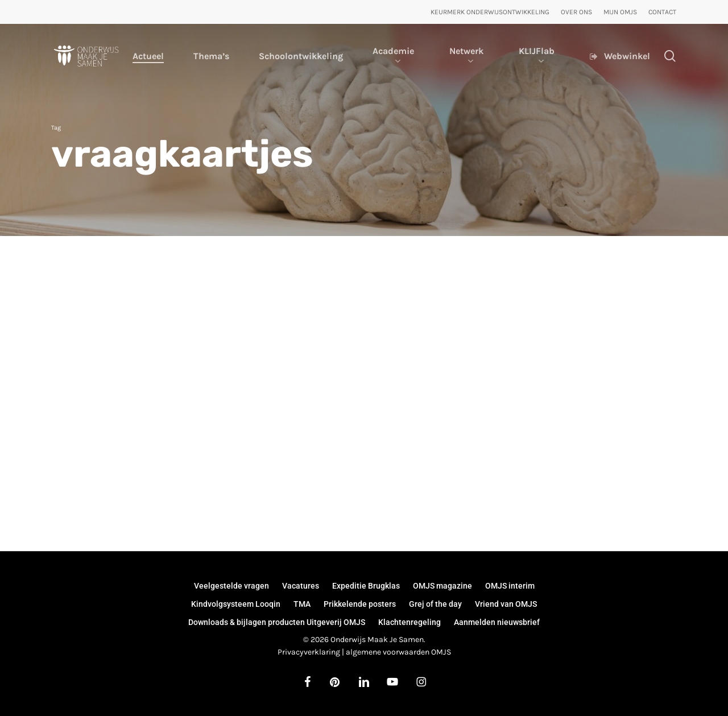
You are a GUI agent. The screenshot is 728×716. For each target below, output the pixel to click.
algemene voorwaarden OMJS (398, 652)
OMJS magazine (442, 586)
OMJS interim (510, 586)
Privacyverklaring (309, 652)
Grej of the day (435, 604)
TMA (302, 604)
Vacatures (301, 586)
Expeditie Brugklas (366, 586)
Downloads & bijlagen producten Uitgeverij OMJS (277, 622)
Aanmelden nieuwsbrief (497, 622)
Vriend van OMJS (506, 604)
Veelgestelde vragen (231, 586)
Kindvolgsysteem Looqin (236, 604)
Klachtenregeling (409, 622)
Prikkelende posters (360, 604)
